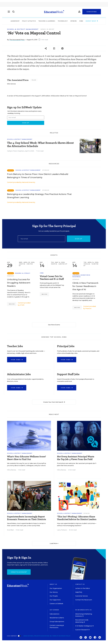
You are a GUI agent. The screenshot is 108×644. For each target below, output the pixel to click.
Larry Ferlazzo (62, 530)
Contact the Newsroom (84, 600)
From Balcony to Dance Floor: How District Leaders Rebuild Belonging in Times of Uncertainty (38, 176)
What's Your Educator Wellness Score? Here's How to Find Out (26, 458)
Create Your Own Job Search (54, 402)
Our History (54, 592)
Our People (54, 596)
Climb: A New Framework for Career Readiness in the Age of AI (85, 286)
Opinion (73, 21)
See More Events (54, 325)
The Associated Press (17, 40)
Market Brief (92, 21)
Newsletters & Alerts (57, 618)
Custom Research (82, 630)
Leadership (15, 21)
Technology (63, 21)
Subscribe (92, 12)
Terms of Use (57, 636)
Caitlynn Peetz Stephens (16, 151)
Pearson (88, 309)
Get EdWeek (54, 610)
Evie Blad (10, 530)
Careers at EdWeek (56, 604)
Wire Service (11, 84)
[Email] (42, 239)
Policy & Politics (29, 21)
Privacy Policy (66, 636)
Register (12, 304)
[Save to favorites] (54, 48)
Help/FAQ (79, 592)
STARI (22, 305)
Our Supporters (55, 600)
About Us (53, 584)
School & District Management (23, 29)
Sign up (79, 239)
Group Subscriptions (57, 622)
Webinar (11, 276)
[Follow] (34, 80)
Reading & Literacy (23, 273)
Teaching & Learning (47, 21)
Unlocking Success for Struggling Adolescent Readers (19, 283)
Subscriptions (54, 614)
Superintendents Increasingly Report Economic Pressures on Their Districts (27, 518)
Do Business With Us (83, 610)
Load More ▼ (54, 543)
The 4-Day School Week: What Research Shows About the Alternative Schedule (40, 144)
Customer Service (81, 596)
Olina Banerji (12, 470)
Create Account (19, 572)
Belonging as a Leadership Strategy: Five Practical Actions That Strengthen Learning (39, 196)
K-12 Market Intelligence (84, 626)
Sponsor (46, 170)
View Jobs (17, 360)
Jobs (81, 21)
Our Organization (56, 588)
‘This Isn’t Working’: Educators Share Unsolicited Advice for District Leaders (77, 518)
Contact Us (80, 584)
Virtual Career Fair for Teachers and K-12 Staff (52, 278)
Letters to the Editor (83, 588)
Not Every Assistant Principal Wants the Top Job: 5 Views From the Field (76, 458)
